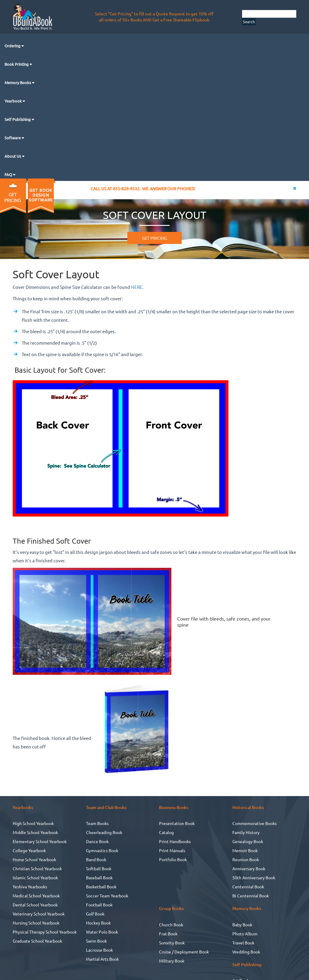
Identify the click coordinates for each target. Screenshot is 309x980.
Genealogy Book (248, 841)
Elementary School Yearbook (40, 841)
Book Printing (17, 64)
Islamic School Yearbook (35, 877)
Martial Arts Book (102, 959)
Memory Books (18, 82)
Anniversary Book (249, 868)
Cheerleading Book (104, 832)
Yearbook (14, 101)
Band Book (96, 859)
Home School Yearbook (34, 859)
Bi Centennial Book (251, 896)
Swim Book (96, 941)
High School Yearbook (33, 823)
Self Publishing (18, 119)
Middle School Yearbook (35, 832)
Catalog (166, 832)
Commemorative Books (255, 823)
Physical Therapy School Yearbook (45, 932)
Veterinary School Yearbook (39, 914)
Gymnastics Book (102, 850)
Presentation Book (177, 823)
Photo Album (245, 934)
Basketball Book (101, 887)
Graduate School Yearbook (37, 941)
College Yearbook (29, 850)
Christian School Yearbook (37, 868)
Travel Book (243, 943)
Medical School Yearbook (36, 896)
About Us (13, 156)
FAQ (9, 174)
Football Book (99, 905)
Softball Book (99, 868)
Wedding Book (246, 952)
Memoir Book (245, 850)
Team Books (97, 823)
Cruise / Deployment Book (184, 952)
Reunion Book (246, 859)
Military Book (172, 961)
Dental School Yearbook (35, 905)
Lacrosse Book (99, 950)
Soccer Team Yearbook (107, 896)
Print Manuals (172, 850)
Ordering (13, 46)
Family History (246, 832)
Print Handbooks (175, 841)
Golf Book (95, 914)
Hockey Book (98, 923)
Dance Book (97, 841)
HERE (137, 287)
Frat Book (168, 934)
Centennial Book (248, 887)
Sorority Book (172, 943)
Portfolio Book (173, 859)
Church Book (171, 925)
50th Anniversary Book (254, 877)
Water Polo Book (102, 932)
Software (13, 138)
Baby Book (242, 925)
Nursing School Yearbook (36, 923)
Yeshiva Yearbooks (30, 887)
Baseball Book (99, 877)
